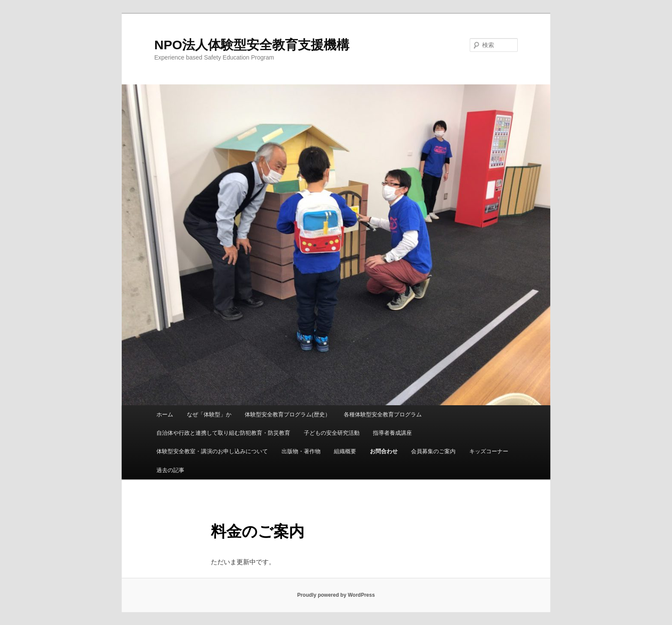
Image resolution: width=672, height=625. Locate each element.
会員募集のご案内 (433, 451)
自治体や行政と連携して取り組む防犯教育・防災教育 (223, 433)
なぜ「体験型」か (209, 414)
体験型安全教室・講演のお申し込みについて (212, 451)
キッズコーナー (489, 451)
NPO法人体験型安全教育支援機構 (252, 45)
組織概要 (345, 451)
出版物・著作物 (301, 451)
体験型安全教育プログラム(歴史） (287, 414)
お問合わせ (384, 451)
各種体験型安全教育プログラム (383, 414)
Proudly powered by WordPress (336, 595)
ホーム (165, 414)
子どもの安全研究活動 (332, 433)
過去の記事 (170, 470)
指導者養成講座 (392, 433)
